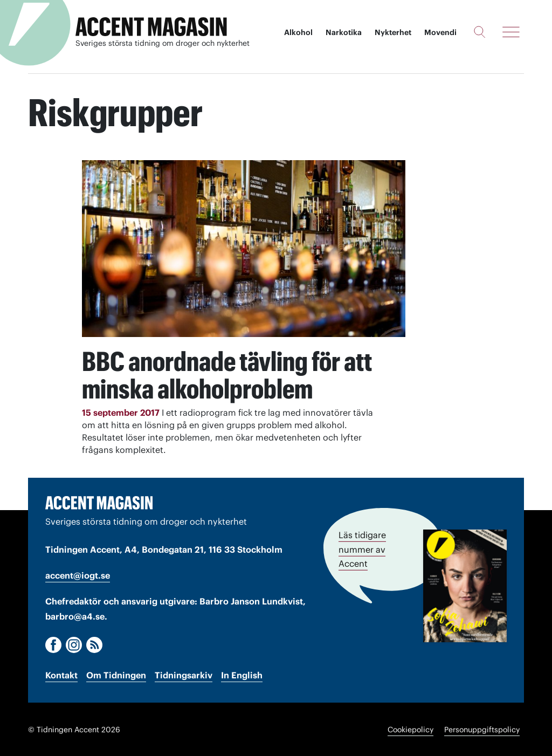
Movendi (440, 32)
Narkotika (344, 32)
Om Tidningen (116, 675)
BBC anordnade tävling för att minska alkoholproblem (215, 375)
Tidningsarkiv (184, 675)
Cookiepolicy (410, 729)
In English (242, 675)
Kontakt (61, 675)
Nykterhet (393, 32)
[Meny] (511, 32)
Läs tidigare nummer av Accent (362, 548)
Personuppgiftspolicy (482, 729)
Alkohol (298, 32)
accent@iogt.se (78, 575)
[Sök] (479, 32)
